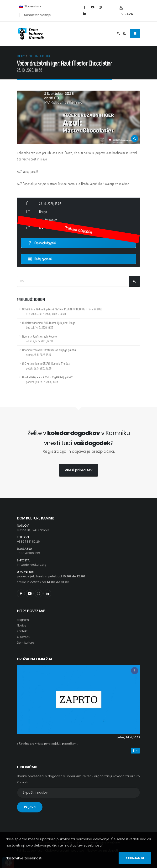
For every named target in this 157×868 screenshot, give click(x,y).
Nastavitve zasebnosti (24, 858)
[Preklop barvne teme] (124, 34)
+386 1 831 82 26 (29, 542)
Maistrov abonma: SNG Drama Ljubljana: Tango (49, 325)
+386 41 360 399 (29, 553)
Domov (21, 56)
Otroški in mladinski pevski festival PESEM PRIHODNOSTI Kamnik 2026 (62, 311)
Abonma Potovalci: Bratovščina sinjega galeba (49, 352)
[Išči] (134, 281)
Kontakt (23, 631)
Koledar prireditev (40, 56)
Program (24, 620)
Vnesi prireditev (78, 470)
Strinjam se (135, 858)
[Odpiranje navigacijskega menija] (135, 34)
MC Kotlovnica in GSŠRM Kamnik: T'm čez (46, 366)
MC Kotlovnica (48, 220)
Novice (22, 625)
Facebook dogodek (42, 243)
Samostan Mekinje (37, 15)
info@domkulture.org (33, 565)
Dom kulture (26, 643)
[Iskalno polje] (73, 281)
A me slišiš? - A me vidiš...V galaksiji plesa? (47, 379)
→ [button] (135, 750)
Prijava (126, 11)
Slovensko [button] (30, 6)
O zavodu (24, 637)
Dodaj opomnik (40, 259)
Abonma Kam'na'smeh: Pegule (39, 339)
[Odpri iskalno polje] (118, 34)
